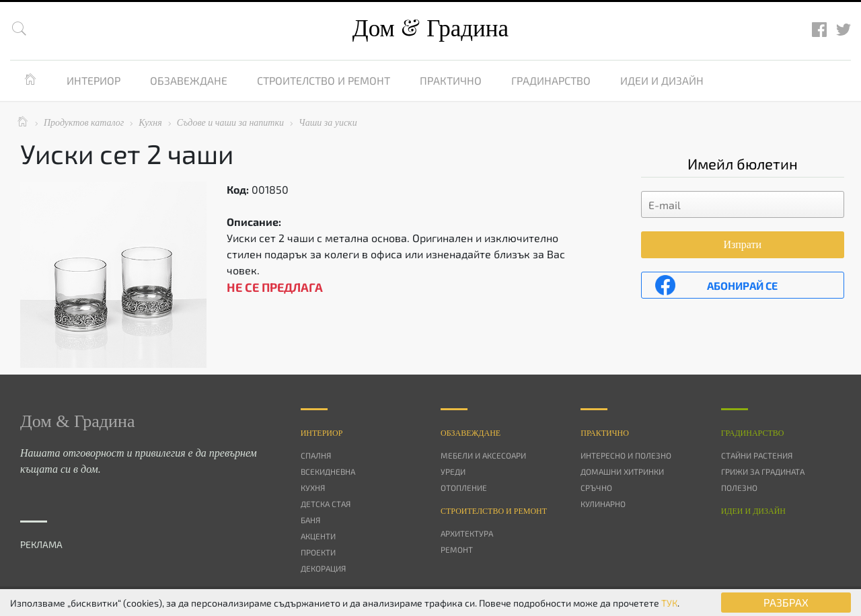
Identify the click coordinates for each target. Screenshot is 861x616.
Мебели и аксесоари (483, 455)
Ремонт (457, 549)
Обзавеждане (189, 80)
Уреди (453, 471)
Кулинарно (603, 504)
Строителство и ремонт (324, 80)
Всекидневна (328, 471)
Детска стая (326, 504)
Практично (451, 80)
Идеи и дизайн (662, 80)
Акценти (318, 536)
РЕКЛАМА (41, 544)
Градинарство (551, 80)
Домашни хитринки (622, 471)
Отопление (464, 488)
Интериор (93, 80)
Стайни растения (757, 455)
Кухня (313, 488)
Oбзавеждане (471, 433)
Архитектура (467, 533)
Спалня (316, 455)
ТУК (669, 603)
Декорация (323, 568)
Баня (310, 520)
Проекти (318, 552)
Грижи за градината (763, 471)
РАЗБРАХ (786, 602)
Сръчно (596, 488)
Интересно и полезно (626, 455)
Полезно (739, 488)
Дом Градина (430, 29)
